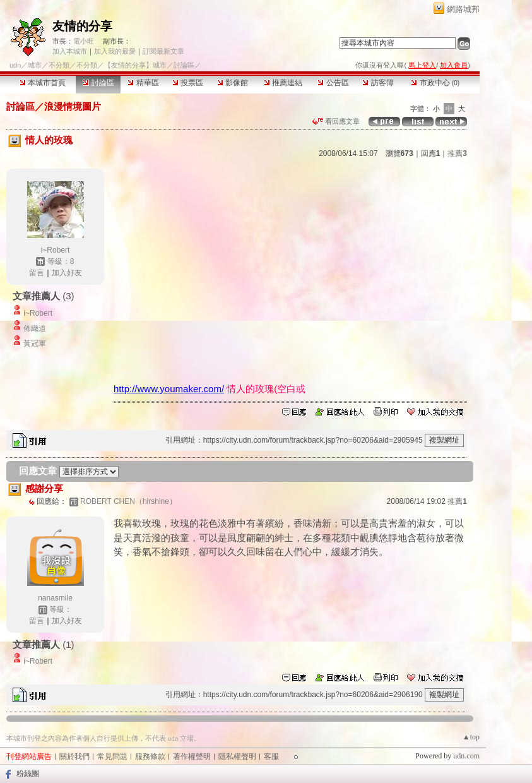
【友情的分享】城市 (135, 65)
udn (15, 65)
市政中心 (435, 83)
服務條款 (150, 756)
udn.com (466, 756)
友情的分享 (82, 26)
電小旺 (84, 41)
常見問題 (112, 756)
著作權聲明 (192, 756)
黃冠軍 (35, 344)
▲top (471, 737)
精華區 (143, 83)
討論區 (98, 83)
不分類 (59, 65)
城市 (35, 65)
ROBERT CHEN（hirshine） (128, 501)
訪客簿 (378, 83)
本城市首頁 (43, 83)
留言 (37, 273)
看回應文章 (336, 121)
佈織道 (35, 328)
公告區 (333, 83)
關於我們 (74, 756)
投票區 (188, 83)
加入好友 (67, 273)
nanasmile (55, 598)
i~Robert (56, 250)
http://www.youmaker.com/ (169, 389)
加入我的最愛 (115, 51)
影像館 (233, 83)
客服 (271, 756)
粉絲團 (28, 774)
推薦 (457, 153)
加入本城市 (70, 51)
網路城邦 (463, 9)
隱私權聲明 (237, 756)
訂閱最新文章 (163, 51)
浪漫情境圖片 (73, 106)
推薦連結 (283, 83)
